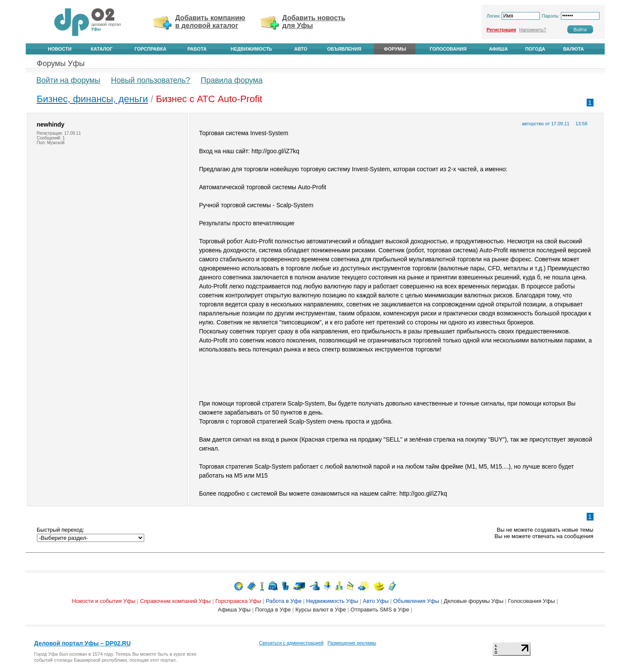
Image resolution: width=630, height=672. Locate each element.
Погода (535, 49)
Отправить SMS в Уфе (380, 610)
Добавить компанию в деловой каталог (210, 22)
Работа (197, 49)
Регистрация (501, 30)
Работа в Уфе (283, 601)
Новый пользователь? (151, 80)
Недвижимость (251, 49)
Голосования (448, 49)
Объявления (344, 49)
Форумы (395, 49)
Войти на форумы (68, 80)
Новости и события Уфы (104, 601)
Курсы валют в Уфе (321, 610)
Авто (301, 49)
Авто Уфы (376, 601)
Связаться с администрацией (291, 643)
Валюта (573, 49)
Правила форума (232, 80)
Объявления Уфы (416, 601)
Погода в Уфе (273, 610)
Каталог (102, 49)
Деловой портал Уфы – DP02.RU (83, 643)
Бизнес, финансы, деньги (92, 99)
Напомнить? (533, 30)
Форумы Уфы (61, 64)
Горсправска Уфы (238, 601)
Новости (60, 49)
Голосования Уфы (532, 601)
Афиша (498, 49)
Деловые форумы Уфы (474, 601)
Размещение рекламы (352, 643)
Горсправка (150, 49)
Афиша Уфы (234, 610)
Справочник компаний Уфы (175, 601)
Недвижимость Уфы (332, 601)
